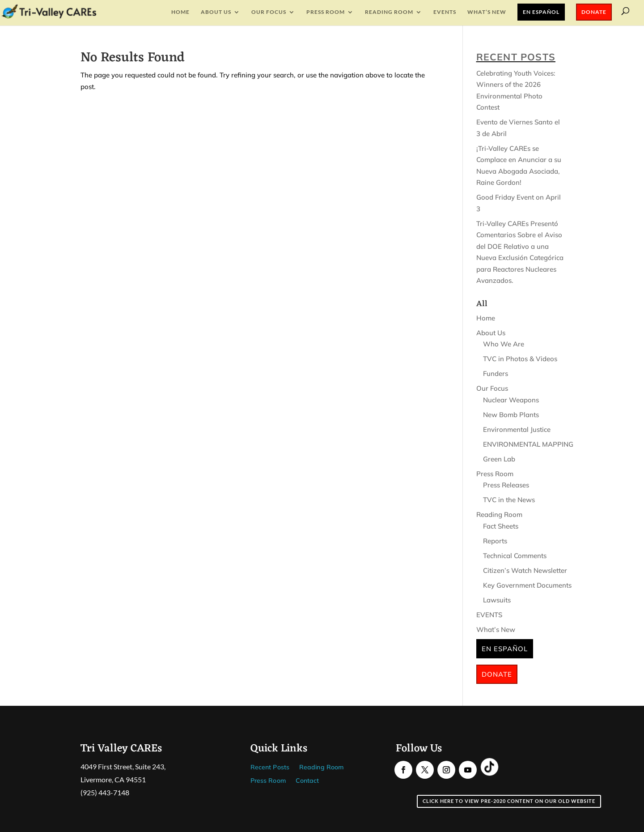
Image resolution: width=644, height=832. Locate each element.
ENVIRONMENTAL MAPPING (528, 444)
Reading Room (389, 12)
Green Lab (499, 459)
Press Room (326, 12)
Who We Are (504, 344)
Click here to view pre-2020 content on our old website (509, 801)
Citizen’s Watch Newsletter (525, 570)
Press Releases (506, 485)
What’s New (487, 12)
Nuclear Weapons (511, 400)
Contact (307, 781)
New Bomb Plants (511, 415)
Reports (495, 541)
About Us (216, 12)
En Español (541, 12)
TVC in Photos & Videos (520, 359)
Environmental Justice (517, 429)
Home (180, 12)
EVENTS (445, 12)
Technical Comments (515, 556)
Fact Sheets (501, 526)
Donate (594, 12)
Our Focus (269, 12)
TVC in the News (509, 500)
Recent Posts (270, 768)
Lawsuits (497, 600)
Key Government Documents (527, 585)
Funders (496, 373)
